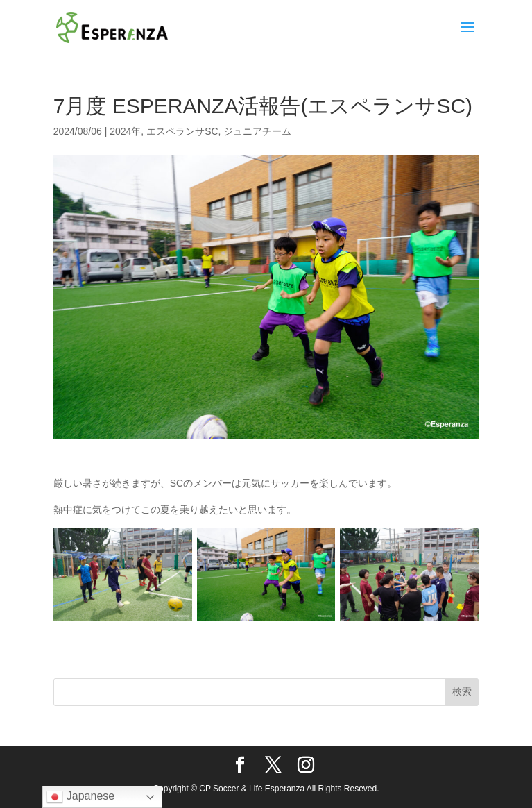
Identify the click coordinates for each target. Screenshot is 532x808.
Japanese (80, 797)
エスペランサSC (182, 131)
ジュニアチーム (257, 131)
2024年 (125, 131)
